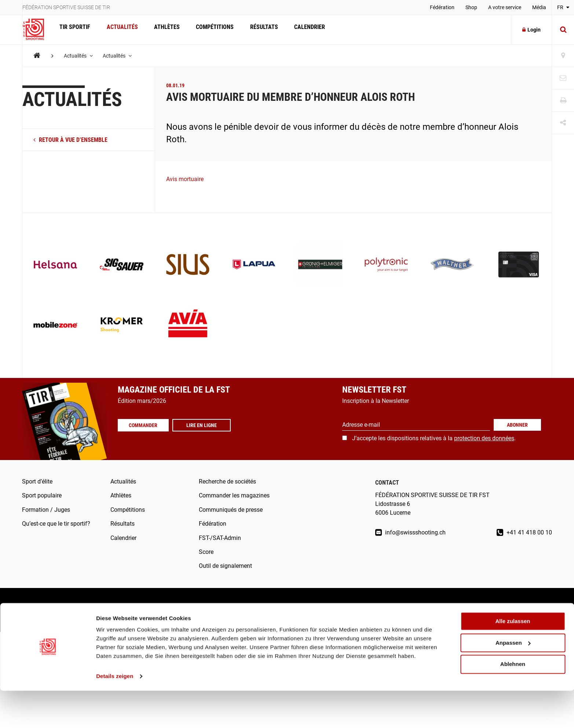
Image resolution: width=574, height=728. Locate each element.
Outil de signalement (225, 566)
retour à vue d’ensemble (70, 140)
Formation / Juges (46, 510)
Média (539, 7)
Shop (471, 7)
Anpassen (513, 680)
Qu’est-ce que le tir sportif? (56, 524)
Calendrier (301, 30)
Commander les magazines (234, 495)
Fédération (442, 7)
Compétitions (209, 30)
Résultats (257, 30)
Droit (94, 610)
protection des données (484, 438)
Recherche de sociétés (227, 481)
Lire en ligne (206, 425)
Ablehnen (513, 701)
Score (206, 552)
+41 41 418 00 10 (524, 532)
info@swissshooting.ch (410, 532)
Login (531, 30)
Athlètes (163, 30)
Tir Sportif (74, 30)
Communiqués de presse (231, 510)
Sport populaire (42, 495)
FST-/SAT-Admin (220, 538)
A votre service (505, 7)
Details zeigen (115, 714)
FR (563, 7)
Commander (145, 425)
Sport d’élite (37, 481)
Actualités (120, 30)
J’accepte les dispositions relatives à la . (434, 438)
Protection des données (153, 610)
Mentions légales (44, 610)
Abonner (517, 425)
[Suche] (563, 30)
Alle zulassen (513, 659)
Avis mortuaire (185, 179)
